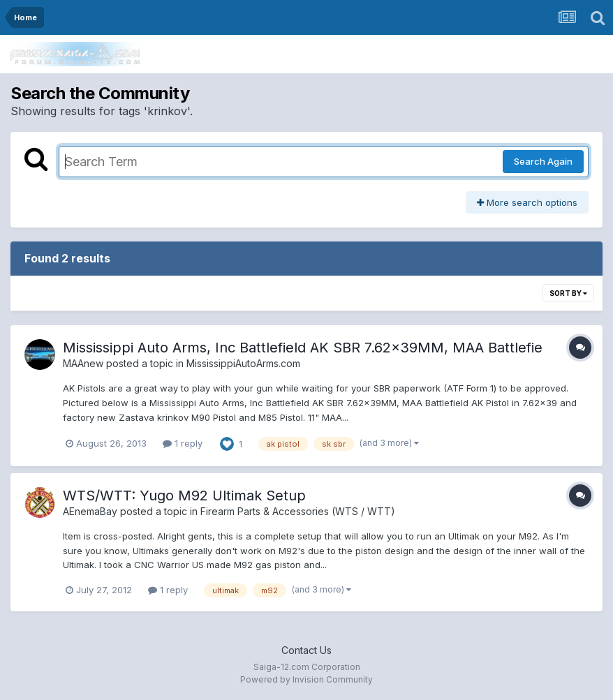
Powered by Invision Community (306, 679)
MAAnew (83, 363)
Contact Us (306, 650)
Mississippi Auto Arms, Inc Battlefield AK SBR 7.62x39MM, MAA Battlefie (303, 348)
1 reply (183, 443)
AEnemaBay (90, 511)
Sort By (568, 293)
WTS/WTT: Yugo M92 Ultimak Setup (184, 496)
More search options (527, 202)
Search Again (543, 161)
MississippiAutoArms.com (243, 363)
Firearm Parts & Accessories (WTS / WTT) (298, 511)
